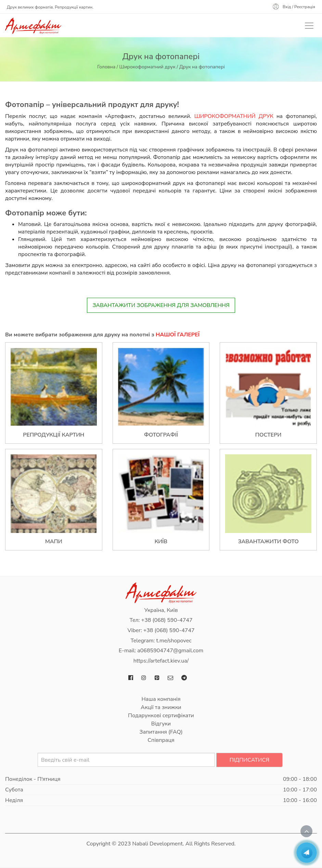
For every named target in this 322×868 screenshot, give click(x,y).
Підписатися (249, 760)
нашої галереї (178, 335)
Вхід (287, 7)
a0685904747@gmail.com (170, 651)
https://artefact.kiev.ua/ (161, 661)
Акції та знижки (161, 707)
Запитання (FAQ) (161, 732)
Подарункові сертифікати (161, 716)
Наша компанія (161, 699)
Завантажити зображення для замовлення (161, 305)
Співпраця (161, 740)
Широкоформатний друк (147, 67)
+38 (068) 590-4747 (167, 620)
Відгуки (161, 724)
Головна (106, 67)
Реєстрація (305, 7)
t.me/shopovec (174, 641)
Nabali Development (157, 844)
